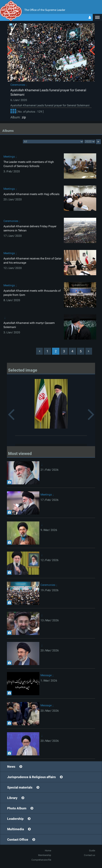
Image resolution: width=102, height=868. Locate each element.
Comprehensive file (41, 860)
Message (46, 675)
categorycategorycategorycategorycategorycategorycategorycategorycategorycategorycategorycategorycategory (53, 142)
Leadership (15, 819)
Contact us (90, 855)
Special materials (20, 787)
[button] (97, 17)
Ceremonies (18, 85)
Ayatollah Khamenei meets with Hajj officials (31, 194)
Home (48, 851)
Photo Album (17, 808)
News (11, 767)
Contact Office (18, 840)
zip (23, 117)
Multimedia (15, 829)
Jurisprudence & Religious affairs (31, 777)
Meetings (9, 157)
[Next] (89, 351)
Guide (92, 851)
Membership (45, 855)
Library (12, 798)
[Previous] (39, 351)
